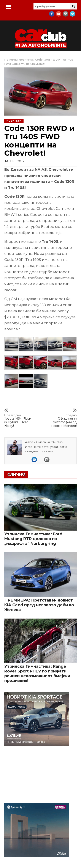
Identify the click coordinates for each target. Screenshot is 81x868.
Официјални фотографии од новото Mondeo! (63, 421)
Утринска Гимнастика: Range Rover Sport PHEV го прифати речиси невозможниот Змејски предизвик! (37, 674)
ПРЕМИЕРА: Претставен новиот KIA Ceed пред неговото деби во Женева (39, 605)
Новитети (26, 60)
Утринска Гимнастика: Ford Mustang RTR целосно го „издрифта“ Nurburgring (33, 539)
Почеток (10, 60)
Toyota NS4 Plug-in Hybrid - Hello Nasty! (18, 421)
